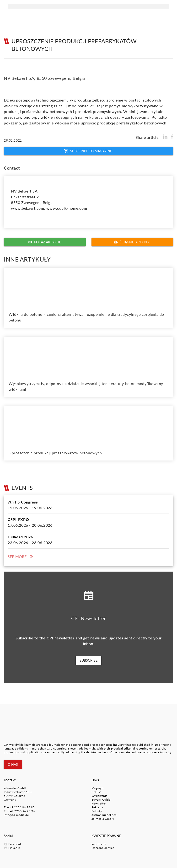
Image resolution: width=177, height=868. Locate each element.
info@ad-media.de (16, 815)
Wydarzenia (99, 796)
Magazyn (98, 788)
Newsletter (99, 803)
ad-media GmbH (15, 788)
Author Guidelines (104, 815)
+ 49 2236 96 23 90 (21, 807)
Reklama (97, 807)
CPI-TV (96, 792)
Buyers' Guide (101, 800)
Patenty (97, 811)
